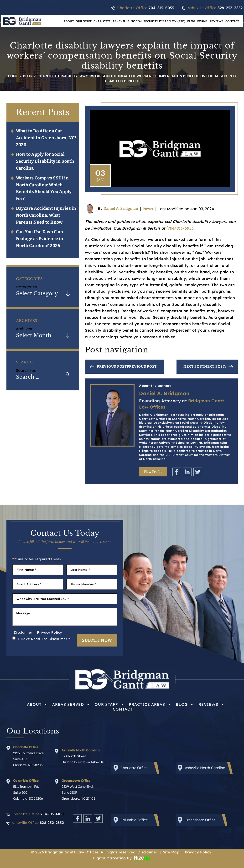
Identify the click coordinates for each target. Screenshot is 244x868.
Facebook (177, 472)
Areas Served (68, 704)
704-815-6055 (161, 8)
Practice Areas (147, 704)
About (34, 704)
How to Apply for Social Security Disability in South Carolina (45, 161)
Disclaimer (23, 632)
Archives (24, 329)
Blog (191, 21)
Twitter (198, 472)
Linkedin (187, 472)
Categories (26, 287)
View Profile (153, 472)
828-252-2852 (230, 8)
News (148, 209)
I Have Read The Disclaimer (44, 639)
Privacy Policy (49, 632)
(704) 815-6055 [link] (180, 228)
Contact (232, 21)
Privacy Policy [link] (198, 852)
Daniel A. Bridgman (121, 209)
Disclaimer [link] (148, 852)
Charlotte (102, 21)
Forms (202, 21)
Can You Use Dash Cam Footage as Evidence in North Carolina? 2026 (40, 239)
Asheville (121, 21)
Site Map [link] (171, 852)
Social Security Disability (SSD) (158, 21)
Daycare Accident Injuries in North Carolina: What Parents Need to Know (46, 215)
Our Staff (84, 21)
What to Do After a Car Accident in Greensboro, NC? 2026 (46, 138)
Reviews (216, 21)
